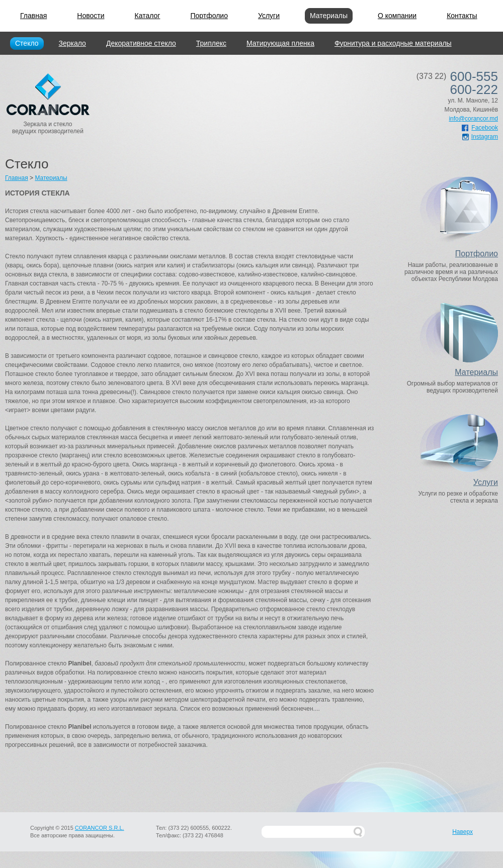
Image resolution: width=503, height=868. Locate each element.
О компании (397, 16)
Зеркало (72, 43)
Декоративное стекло (141, 43)
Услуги (269, 16)
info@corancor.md (473, 119)
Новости (91, 16)
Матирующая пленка (280, 43)
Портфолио (209, 16)
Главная (33, 16)
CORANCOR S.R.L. (100, 828)
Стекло (27, 43)
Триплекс (211, 43)
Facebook (480, 128)
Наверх (463, 832)
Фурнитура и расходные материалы (393, 43)
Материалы (329, 16)
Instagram (480, 137)
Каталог (148, 16)
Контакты (462, 16)
